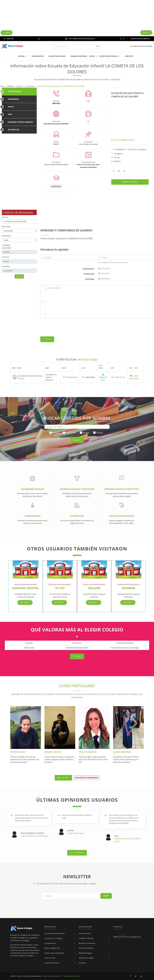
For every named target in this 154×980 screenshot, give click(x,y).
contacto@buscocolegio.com (129, 937)
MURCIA (117, 161)
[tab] (19, 91)
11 (105, 268)
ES (122, 39)
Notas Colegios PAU (52, 948)
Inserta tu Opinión (130, 182)
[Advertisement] (77, 18)
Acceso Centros (85, 933)
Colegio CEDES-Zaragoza (76, 833)
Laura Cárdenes (122, 752)
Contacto (129, 56)
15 (107, 268)
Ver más (25, 602)
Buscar (22, 56)
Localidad (6, 266)
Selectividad (88, 377)
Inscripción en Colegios (54, 938)
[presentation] (59, 328)
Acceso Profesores (86, 948)
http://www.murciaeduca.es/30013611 (80, 39)
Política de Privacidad (51, 976)
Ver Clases (63, 778)
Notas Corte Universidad (54, 953)
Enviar (47, 339)
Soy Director (56, 186)
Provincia (5, 257)
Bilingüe (7, 245)
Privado (85, 433)
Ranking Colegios (85, 953)
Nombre (5, 217)
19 (109, 268)
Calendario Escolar (32, 489)
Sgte (146, 33)
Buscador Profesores (87, 943)
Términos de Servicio (71, 976)
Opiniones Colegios (86, 958)
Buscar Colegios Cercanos (124, 140)
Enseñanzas (6, 236)
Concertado (69, 433)
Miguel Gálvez (53, 752)
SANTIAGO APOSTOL (26, 588)
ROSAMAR (128, 588)
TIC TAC (60, 588)
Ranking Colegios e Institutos (77, 489)
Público (54, 433)
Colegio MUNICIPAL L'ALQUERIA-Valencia (34, 836)
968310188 (9, 39)
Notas (92, 56)
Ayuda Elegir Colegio (109, 56)
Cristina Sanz (18, 752)
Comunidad (6, 248)
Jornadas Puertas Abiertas (140, 39)
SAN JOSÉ (94, 588)
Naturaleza (6, 226)
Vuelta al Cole (118, 377)
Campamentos (38, 56)
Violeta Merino (88, 752)
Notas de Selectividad (122, 516)
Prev (7, 33)
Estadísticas (77, 516)
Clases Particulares (57, 56)
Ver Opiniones (77, 853)
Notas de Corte (103, 377)
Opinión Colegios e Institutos (122, 489)
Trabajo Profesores (79, 56)
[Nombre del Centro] (77, 427)
